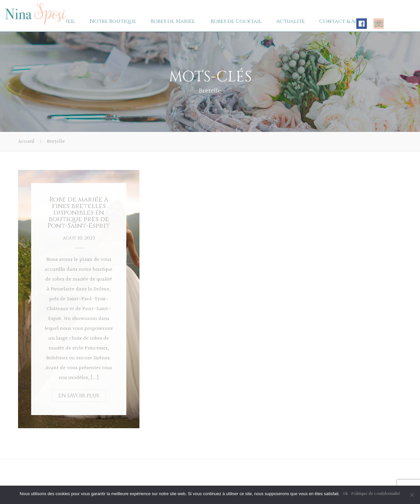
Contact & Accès (343, 21)
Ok (346, 494)
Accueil (26, 142)
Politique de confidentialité (376, 494)
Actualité (291, 21)
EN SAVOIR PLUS (79, 396)
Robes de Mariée (173, 21)
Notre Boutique (113, 21)
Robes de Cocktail (236, 21)
